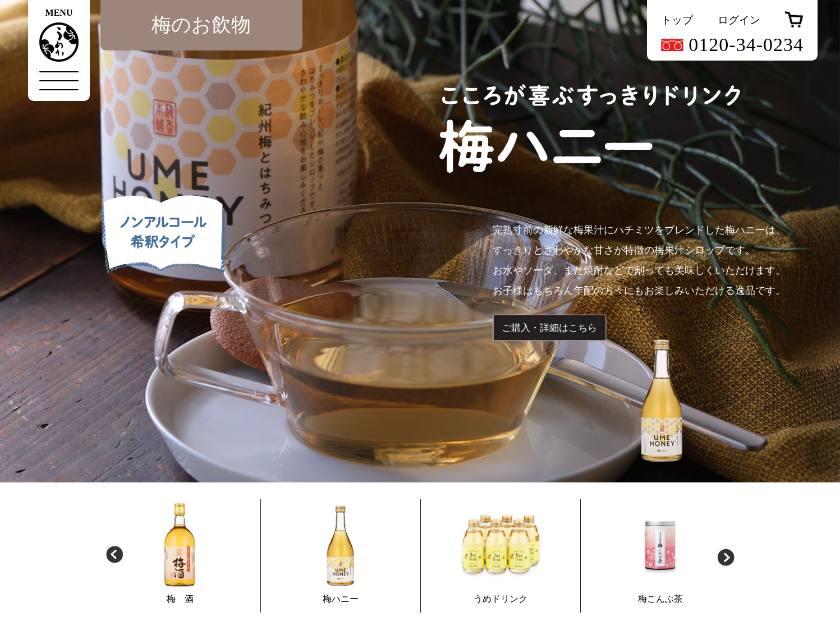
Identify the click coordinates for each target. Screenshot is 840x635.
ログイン (739, 20)
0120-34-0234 (732, 45)
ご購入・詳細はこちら (549, 328)
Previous (114, 556)
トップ (677, 20)
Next (726, 556)
